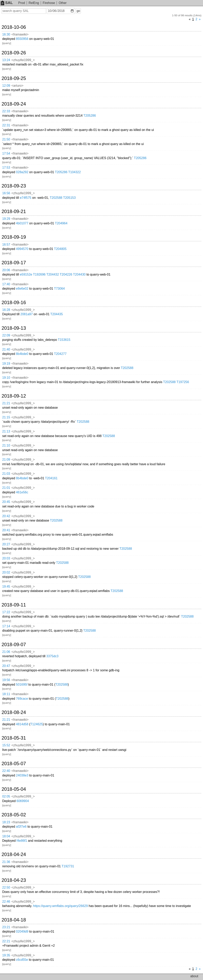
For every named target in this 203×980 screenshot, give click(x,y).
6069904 (23, 801)
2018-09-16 (14, 303)
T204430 (79, 274)
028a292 (22, 172)
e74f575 (26, 198)
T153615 (64, 340)
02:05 (6, 796)
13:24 (6, 60)
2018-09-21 (14, 211)
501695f (22, 685)
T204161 (51, 478)
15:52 (6, 745)
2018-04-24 (14, 854)
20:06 (6, 270)
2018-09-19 (14, 237)
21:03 (6, 474)
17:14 (6, 626)
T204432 (53, 274)
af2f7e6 (21, 827)
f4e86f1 (22, 841)
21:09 (6, 460)
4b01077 (22, 223)
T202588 (56, 198)
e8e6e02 (22, 289)
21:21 (6, 403)
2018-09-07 (14, 645)
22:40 (6, 771)
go (78, 11)
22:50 (6, 887)
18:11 (6, 694)
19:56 (6, 680)
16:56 (6, 193)
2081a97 (27, 314)
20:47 (6, 666)
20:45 (6, 502)
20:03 (6, 558)
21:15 (6, 417)
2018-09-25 (14, 78)
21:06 (6, 652)
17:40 (6, 284)
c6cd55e (22, 960)
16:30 (6, 34)
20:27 (6, 544)
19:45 (6, 587)
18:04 (6, 836)
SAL (7, 3)
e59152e (26, 274)
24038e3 (22, 775)
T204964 (61, 223)
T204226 (66, 274)
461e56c (22, 492)
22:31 (6, 125)
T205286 (90, 116)
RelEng (34, 3)
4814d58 (22, 724)
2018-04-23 (14, 880)
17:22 (6, 612)
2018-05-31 (14, 738)
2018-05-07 (14, 764)
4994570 (22, 249)
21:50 (6, 139)
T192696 (39, 274)
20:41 (6, 530)
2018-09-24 (14, 104)
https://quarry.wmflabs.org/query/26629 (60, 906)
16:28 (6, 310)
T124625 (37, 724)
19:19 (6, 364)
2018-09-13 (14, 328)
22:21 (6, 941)
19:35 (6, 955)
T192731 (68, 866)
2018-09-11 (14, 605)
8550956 (22, 39)
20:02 (6, 572)
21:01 (6, 488)
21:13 (6, 431)
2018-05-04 (14, 789)
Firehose (49, 3)
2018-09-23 (14, 186)
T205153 (69, 198)
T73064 (59, 289)
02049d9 (22, 931)
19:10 (6, 378)
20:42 (6, 516)
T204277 (60, 354)
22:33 (6, 111)
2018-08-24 (14, 712)
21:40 (6, 349)
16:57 (6, 245)
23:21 (6, 927)
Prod (22, 3)
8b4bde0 (22, 354)
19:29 (6, 219)
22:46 (6, 902)
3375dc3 (52, 656)
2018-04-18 (14, 920)
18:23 (6, 822)
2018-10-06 (14, 27)
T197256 (183, 382)
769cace (22, 699)
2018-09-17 (14, 263)
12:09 (6, 86)
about (194, 976)
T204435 (57, 314)
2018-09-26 (14, 53)
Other (63, 3)
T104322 (74, 172)
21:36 (6, 862)
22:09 (6, 335)
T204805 (60, 249)
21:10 (6, 445)
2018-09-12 (14, 396)
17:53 (6, 168)
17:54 (6, 153)
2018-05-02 (14, 815)
